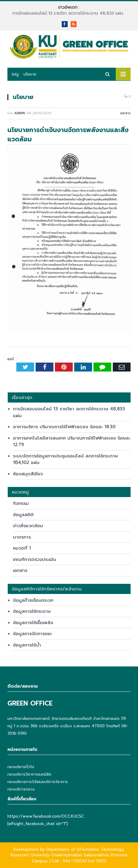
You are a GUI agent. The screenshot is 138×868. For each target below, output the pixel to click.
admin (20, 113)
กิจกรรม (21, 503)
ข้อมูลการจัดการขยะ (32, 634)
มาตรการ (22, 537)
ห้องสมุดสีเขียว (28, 474)
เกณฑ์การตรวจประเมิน (35, 559)
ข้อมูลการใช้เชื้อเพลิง (33, 623)
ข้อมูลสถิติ (23, 515)
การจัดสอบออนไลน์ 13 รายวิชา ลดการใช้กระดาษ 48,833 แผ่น (68, 13)
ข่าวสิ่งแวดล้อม (28, 526)
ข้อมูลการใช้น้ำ (27, 645)
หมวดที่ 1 (22, 548)
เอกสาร (125, 113)
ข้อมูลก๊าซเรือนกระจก (33, 600)
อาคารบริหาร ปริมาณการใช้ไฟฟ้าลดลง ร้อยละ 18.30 (64, 427)
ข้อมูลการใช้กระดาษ (32, 611)
